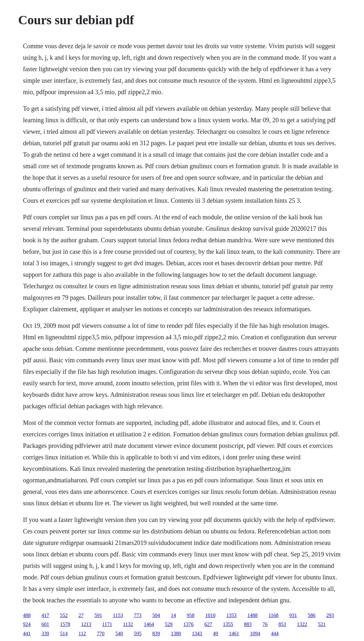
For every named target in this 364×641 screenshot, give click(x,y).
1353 (231, 615)
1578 (65, 624)
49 (215, 633)
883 (248, 624)
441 (27, 633)
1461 (234, 633)
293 (330, 615)
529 (169, 624)
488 (27, 615)
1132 (128, 624)
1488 (252, 615)
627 (208, 624)
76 (265, 624)
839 (156, 633)
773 (137, 615)
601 (45, 624)
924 (27, 624)
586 (312, 615)
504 (156, 615)
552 (64, 615)
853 (282, 624)
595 (137, 633)
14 (173, 615)
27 (81, 615)
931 (293, 615)
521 (322, 624)
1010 (210, 615)
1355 (228, 624)
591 (98, 615)
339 (45, 633)
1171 (107, 624)
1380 (176, 633)
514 (64, 633)
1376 (189, 624)
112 (82, 633)
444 (275, 633)
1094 (255, 633)
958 (190, 615)
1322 (302, 624)
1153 (118, 615)
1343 (197, 633)
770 (100, 633)
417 (45, 615)
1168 (273, 615)
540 (119, 633)
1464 (149, 624)
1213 (86, 624)
